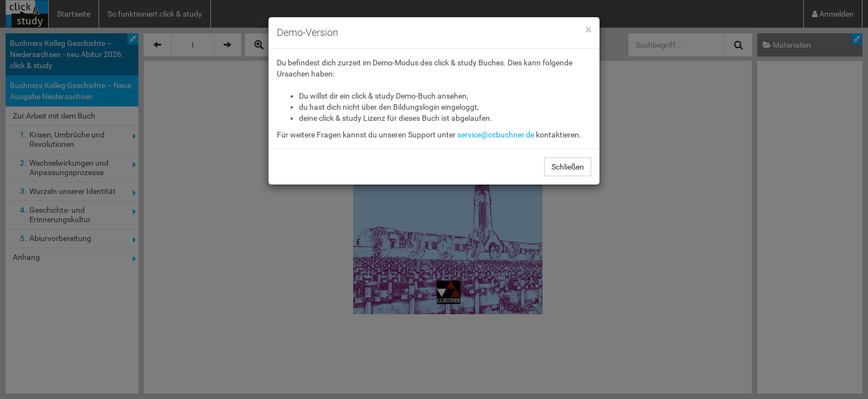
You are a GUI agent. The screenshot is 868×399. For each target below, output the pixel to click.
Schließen (568, 167)
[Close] (588, 30)
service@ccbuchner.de (496, 135)
